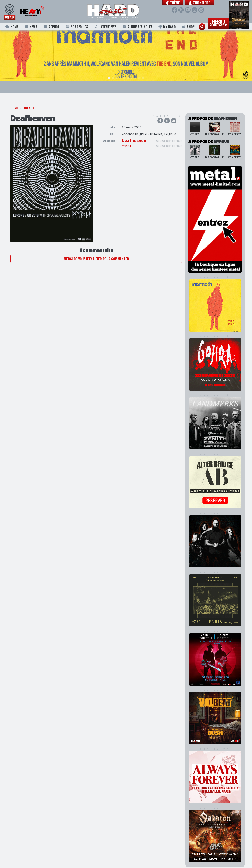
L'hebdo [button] (218, 23)
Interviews (105, 27)
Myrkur (126, 140)
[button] (178, 3)
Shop (188, 27)
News (31, 27)
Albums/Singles (137, 27)
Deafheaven (134, 135)
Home (12, 27)
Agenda (51, 27)
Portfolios (77, 27)
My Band (167, 27)
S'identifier (205, 3)
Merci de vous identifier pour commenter (96, 253)
